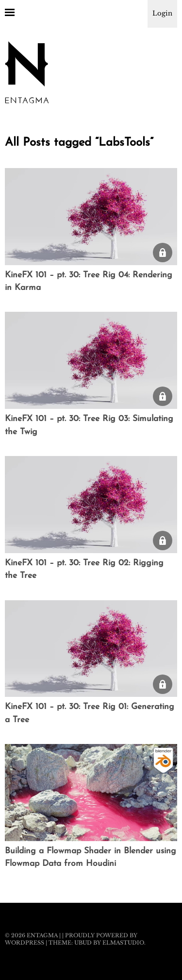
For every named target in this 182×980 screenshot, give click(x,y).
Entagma (42, 935)
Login (162, 13)
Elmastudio (123, 943)
